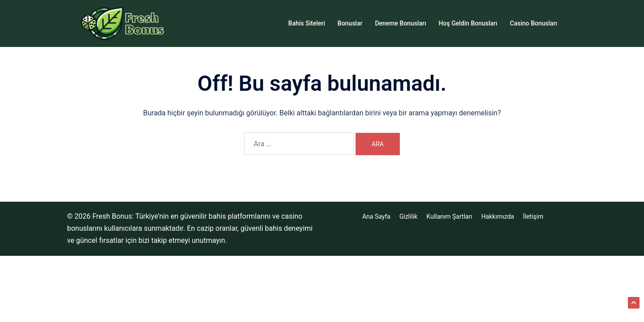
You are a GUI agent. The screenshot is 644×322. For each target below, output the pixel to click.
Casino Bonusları (534, 23)
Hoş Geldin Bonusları (468, 23)
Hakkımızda (498, 216)
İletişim (533, 216)
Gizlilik (409, 216)
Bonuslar (350, 23)
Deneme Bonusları (400, 23)
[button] (634, 303)
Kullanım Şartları (450, 216)
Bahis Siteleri (307, 23)
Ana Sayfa (376, 216)
